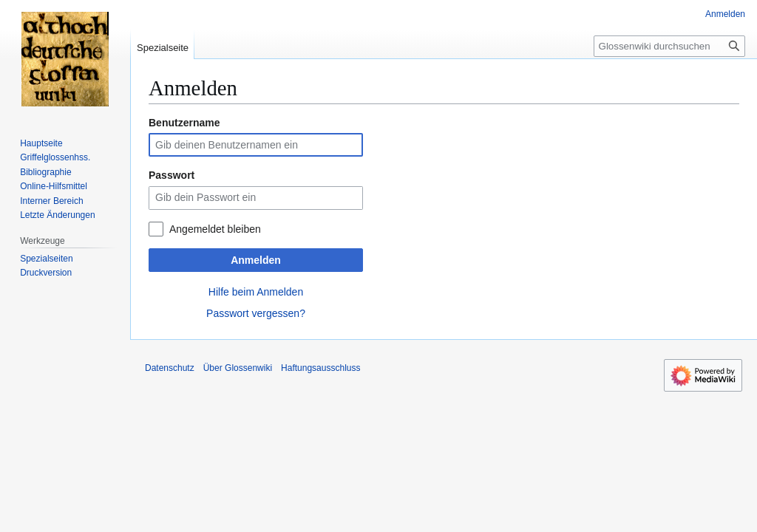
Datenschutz (170, 368)
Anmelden (256, 260)
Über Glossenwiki (238, 368)
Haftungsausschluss (320, 368)
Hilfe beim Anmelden (256, 292)
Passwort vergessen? (256, 313)
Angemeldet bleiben (215, 229)
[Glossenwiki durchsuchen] (669, 46)
